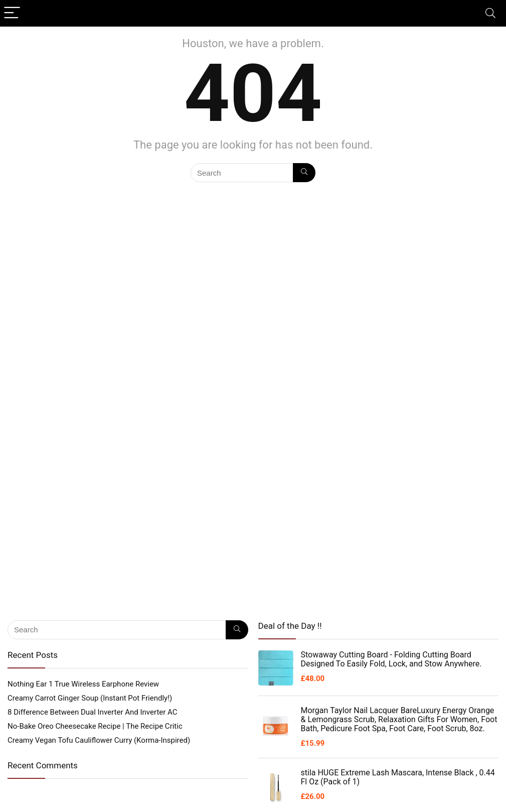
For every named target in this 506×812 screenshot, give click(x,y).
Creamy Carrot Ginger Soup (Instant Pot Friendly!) (90, 698)
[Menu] (12, 13)
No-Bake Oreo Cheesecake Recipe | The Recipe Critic (95, 726)
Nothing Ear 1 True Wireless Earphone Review (83, 684)
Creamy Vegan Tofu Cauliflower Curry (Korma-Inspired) (99, 740)
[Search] (490, 13)
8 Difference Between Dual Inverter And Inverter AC (93, 712)
